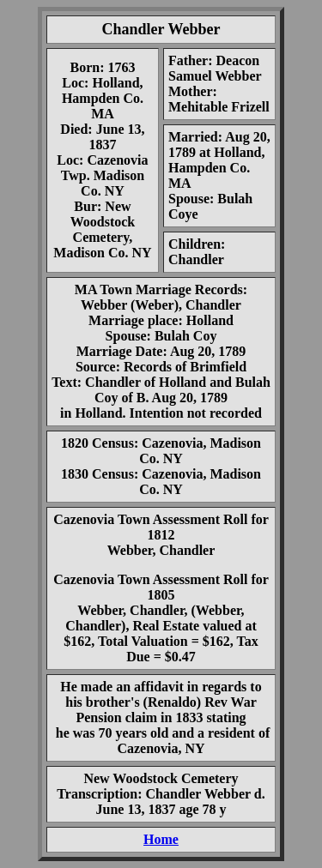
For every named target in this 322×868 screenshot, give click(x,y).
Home (161, 839)
